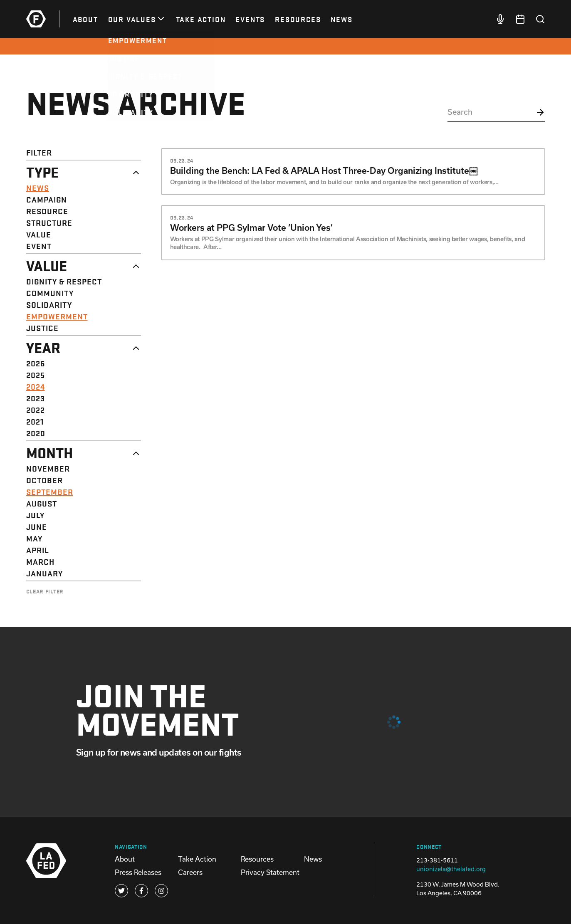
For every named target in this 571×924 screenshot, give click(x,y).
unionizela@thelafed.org (451, 869)
